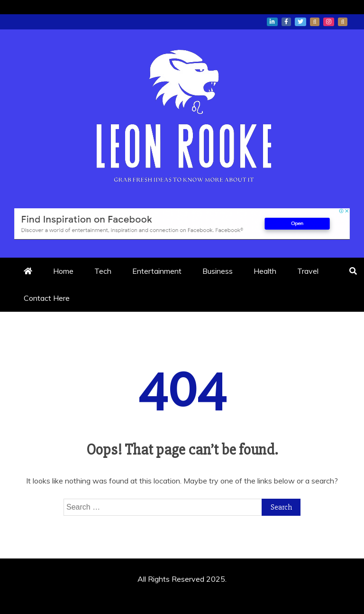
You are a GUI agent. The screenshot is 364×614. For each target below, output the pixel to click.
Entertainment (157, 271)
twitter (300, 22)
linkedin (272, 22)
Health (265, 271)
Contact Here (47, 298)
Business (218, 271)
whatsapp (315, 22)
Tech (103, 271)
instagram (329, 22)
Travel (308, 271)
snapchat (343, 22)
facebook (286, 22)
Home (63, 271)
